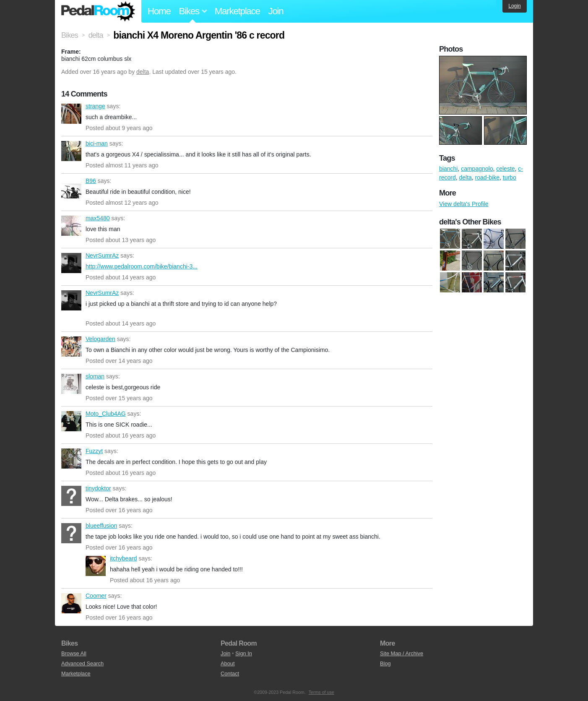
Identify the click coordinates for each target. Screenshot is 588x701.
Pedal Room (98, 11)
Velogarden (71, 347)
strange (71, 114)
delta (143, 72)
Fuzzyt (71, 459)
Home (159, 11)
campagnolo (477, 169)
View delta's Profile (464, 204)
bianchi (448, 169)
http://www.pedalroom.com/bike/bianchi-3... (142, 266)
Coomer (71, 603)
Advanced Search (82, 663)
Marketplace (237, 11)
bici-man (71, 151)
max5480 (71, 226)
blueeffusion (71, 533)
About (228, 663)
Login (514, 6)
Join (276, 11)
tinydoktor (71, 496)
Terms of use (321, 692)
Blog (385, 663)
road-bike (487, 177)
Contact (230, 674)
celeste (505, 169)
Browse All (74, 653)
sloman (71, 384)
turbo (510, 177)
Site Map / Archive (402, 653)
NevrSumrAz (71, 263)
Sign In (244, 653)
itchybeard (96, 566)
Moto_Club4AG (71, 421)
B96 (71, 188)
